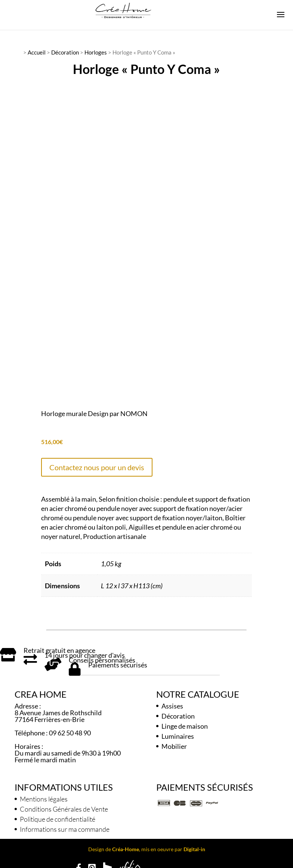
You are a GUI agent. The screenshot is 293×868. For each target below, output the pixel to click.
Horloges (96, 52)
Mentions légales (44, 797)
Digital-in (194, 847)
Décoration (65, 52)
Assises (172, 704)
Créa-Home (126, 847)
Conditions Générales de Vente (64, 807)
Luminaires (178, 734)
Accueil (37, 52)
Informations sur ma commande (65, 827)
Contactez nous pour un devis (97, 465)
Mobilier (174, 744)
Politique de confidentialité (58, 817)
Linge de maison (185, 724)
